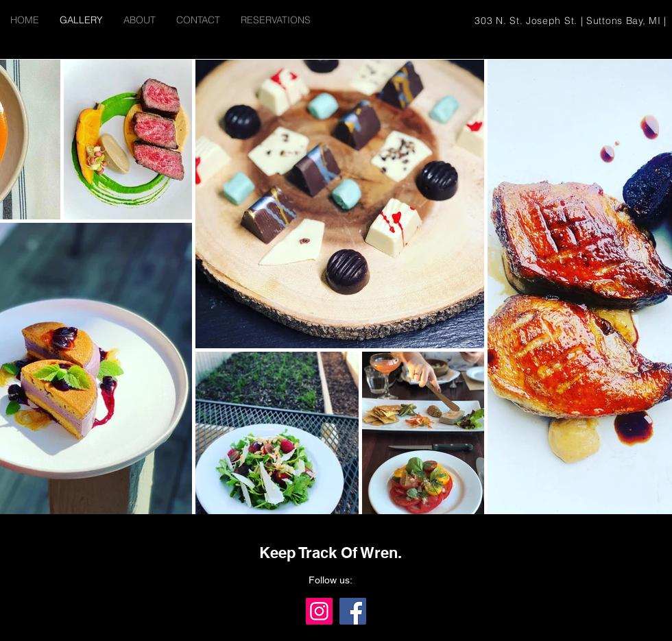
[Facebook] (353, 611)
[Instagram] (319, 611)
